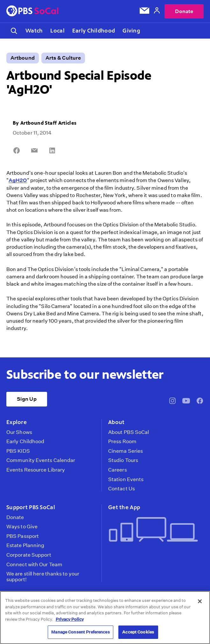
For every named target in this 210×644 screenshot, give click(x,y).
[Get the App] (153, 530)
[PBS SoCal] (32, 11)
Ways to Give (22, 527)
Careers (118, 470)
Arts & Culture (63, 58)
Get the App (124, 507)
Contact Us (122, 489)
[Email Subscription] (144, 12)
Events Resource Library (36, 470)
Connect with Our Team (34, 565)
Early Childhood (94, 31)
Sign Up (27, 399)
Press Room (122, 442)
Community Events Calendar (41, 460)
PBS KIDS (18, 451)
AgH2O (18, 180)
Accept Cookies (138, 632)
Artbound (23, 58)
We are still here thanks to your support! (43, 577)
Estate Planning (25, 545)
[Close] (200, 601)
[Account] (157, 11)
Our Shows (19, 432)
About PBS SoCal (129, 432)
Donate (184, 11)
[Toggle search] (14, 31)
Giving (131, 31)
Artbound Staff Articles (48, 123)
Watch (34, 31)
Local (57, 31)
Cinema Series (126, 451)
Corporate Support (29, 555)
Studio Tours (123, 460)
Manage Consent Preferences (80, 632)
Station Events (126, 479)
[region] (105, 618)
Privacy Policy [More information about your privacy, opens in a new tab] (70, 619)
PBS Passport (23, 536)
